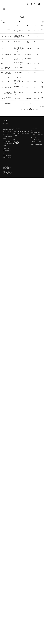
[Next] (36, 109)
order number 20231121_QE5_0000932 (19, 82)
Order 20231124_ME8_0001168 (19, 30)
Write (4, 21)
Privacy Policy (6, 169)
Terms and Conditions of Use (7, 167)
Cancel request (17, 98)
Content (26, 22)
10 (33, 109)
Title (21, 22)
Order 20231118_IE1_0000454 (19, 93)
